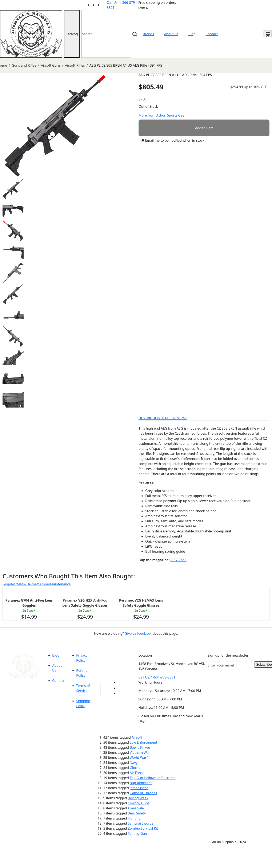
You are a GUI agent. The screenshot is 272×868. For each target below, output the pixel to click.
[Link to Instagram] (104, 5)
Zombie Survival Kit (143, 828)
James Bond (139, 788)
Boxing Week (138, 798)
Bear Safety (137, 813)
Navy (134, 763)
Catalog (72, 34)
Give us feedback (138, 633)
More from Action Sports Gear (162, 115)
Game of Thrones (143, 793)
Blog (192, 34)
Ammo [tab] (45, 584)
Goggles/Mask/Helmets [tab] (21, 584)
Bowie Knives (140, 747)
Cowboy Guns (139, 803)
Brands (148, 34)
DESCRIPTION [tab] (149, 418)
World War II (140, 758)
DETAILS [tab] (167, 418)
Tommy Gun (137, 833)
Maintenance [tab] (60, 584)
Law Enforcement (143, 742)
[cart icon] (268, 34)
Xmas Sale (136, 808)
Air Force (137, 773)
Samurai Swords (141, 823)
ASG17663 (179, 560)
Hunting (134, 818)
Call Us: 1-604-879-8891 (157, 677)
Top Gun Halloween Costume (153, 778)
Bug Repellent (141, 783)
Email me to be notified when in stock (173, 140)
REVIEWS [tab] (180, 418)
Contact (212, 34)
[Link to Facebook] (120, 688)
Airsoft (137, 737)
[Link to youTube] (120, 683)
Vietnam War (140, 752)
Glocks (135, 768)
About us (171, 34)
